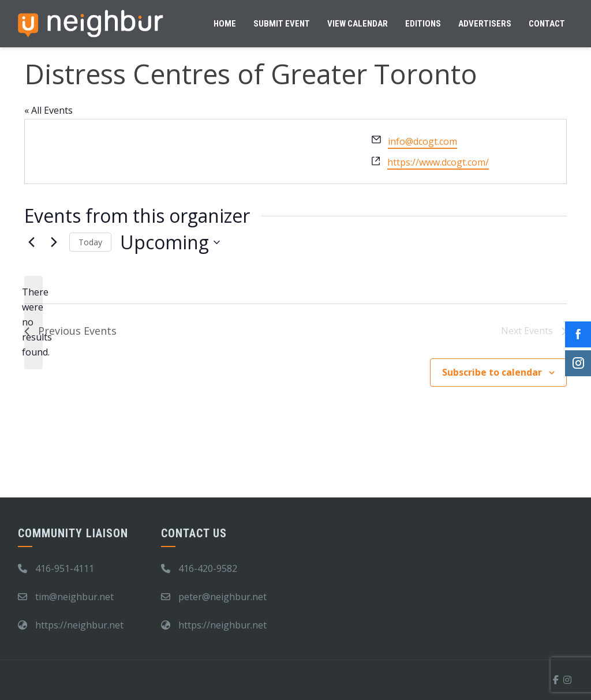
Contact (547, 24)
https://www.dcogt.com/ (438, 162)
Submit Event (282, 24)
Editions (423, 24)
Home (225, 24)
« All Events (48, 110)
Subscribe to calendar (492, 372)
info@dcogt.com (422, 141)
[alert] (33, 323)
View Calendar (358, 24)
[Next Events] (54, 242)
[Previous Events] (31, 242)
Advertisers (485, 24)
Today (90, 242)
